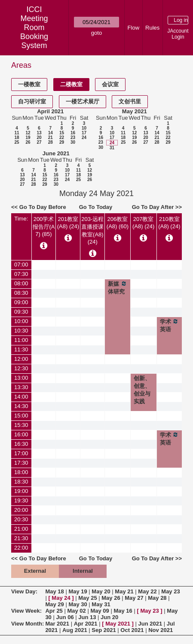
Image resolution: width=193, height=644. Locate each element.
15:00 (21, 416)
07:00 (21, 265)
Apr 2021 (86, 624)
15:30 (21, 425)
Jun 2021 (150, 624)
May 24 (61, 598)
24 (84, 138)
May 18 (54, 591)
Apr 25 (54, 611)
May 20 (101, 591)
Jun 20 (109, 617)
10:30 (21, 331)
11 (17, 133)
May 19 (78, 591)
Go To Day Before (43, 207)
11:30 (21, 349)
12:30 (21, 368)
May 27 (134, 598)
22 (62, 138)
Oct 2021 (132, 630)
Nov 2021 (161, 630)
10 (84, 128)
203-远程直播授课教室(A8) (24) (92, 230)
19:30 (21, 500)
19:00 (21, 491)
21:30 (21, 538)
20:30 (21, 519)
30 (73, 142)
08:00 (21, 283)
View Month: (28, 624)
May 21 (124, 591)
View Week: (26, 611)
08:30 (21, 293)
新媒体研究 (117, 287)
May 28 (157, 598)
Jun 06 (65, 617)
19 (28, 138)
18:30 (21, 482)
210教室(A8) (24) (169, 223)
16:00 (21, 434)
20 (39, 138)
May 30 (78, 604)
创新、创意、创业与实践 (142, 390)
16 (73, 133)
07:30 (21, 274)
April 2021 (50, 111)
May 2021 (135, 111)
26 (28, 142)
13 (39, 133)
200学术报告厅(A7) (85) (44, 227)
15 (62, 133)
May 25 (87, 598)
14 (51, 133)
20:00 (21, 510)
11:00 (21, 340)
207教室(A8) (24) (143, 223)
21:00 (21, 529)
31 (112, 148)
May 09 (100, 611)
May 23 (170, 591)
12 (28, 133)
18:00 (21, 472)
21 (51, 138)
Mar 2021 (57, 624)
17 (84, 133)
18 (17, 138)
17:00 (21, 453)
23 (73, 138)
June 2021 (56, 153)
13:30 (21, 387)
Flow (133, 28)
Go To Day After (153, 207)
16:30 (21, 444)
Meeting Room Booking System (34, 32)
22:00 (21, 548)
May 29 (54, 604)
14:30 (21, 406)
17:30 (21, 463)
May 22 (147, 591)
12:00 (21, 359)
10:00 (21, 321)
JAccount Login (178, 34)
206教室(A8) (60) (118, 223)
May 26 (111, 598)
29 (62, 142)
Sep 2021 (104, 630)
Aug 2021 (75, 630)
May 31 (101, 604)
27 (39, 142)
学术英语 (169, 325)
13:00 (21, 378)
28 (51, 142)
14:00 (21, 397)
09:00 (21, 302)
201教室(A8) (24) (68, 223)
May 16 (123, 611)
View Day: (24, 591)
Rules (152, 28)
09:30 (21, 312)
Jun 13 (87, 617)
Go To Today (96, 207)
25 (17, 142)
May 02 (76, 611)
